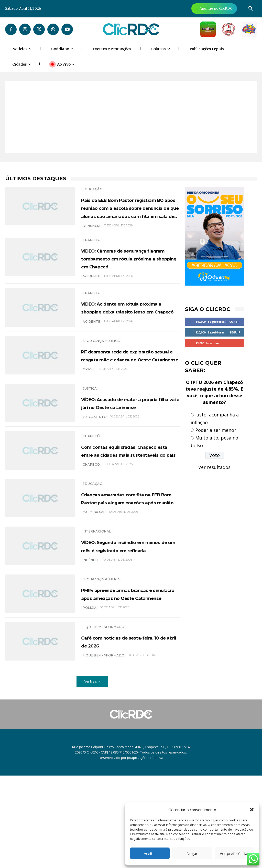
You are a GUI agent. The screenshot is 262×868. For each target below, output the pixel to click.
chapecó (91, 535)
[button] (252, 810)
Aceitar (150, 853)
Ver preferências (234, 853)
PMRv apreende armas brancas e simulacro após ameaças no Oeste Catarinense (124, 680)
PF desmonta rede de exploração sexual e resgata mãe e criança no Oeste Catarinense (128, 403)
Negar (192, 853)
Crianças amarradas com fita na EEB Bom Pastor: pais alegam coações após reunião (129, 571)
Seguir (235, 332)
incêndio (91, 644)
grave (89, 426)
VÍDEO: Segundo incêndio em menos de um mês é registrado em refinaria (124, 626)
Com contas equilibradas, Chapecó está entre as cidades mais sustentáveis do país (126, 513)
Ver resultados (214, 467)
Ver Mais (92, 774)
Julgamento (95, 476)
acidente (91, 316)
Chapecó (91, 490)
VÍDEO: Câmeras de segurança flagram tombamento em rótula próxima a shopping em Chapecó (121, 290)
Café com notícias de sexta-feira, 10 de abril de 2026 (128, 733)
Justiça (90, 440)
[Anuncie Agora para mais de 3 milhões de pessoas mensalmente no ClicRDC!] (214, 9)
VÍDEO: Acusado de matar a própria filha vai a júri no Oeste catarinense (128, 458)
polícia (90, 702)
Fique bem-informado (104, 719)
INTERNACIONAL (97, 607)
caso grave (94, 593)
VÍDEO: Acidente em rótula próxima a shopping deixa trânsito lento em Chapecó (127, 349)
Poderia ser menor (216, 430)
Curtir (235, 322)
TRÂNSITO (92, 264)
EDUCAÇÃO (93, 189)
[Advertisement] (131, 117)
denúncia (92, 250)
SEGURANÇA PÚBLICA (101, 381)
